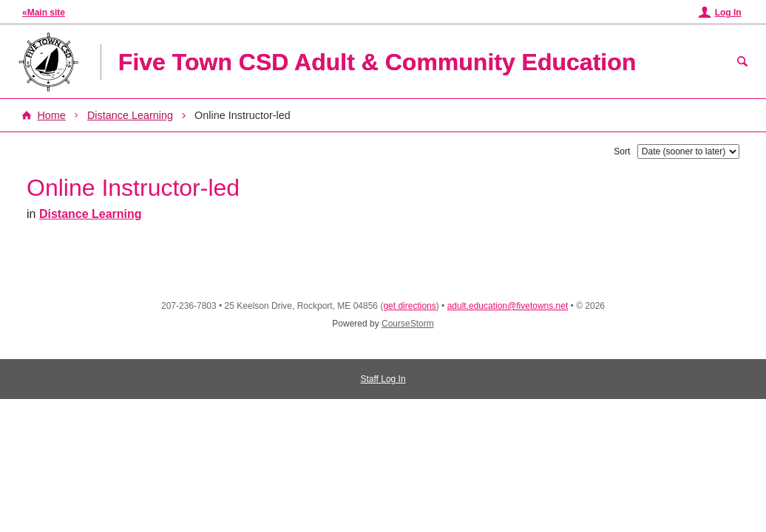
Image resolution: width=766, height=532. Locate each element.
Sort (622, 151)
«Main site (44, 13)
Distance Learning (130, 115)
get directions (409, 306)
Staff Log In (383, 379)
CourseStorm (408, 324)
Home (51, 115)
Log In (728, 13)
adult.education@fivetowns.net (508, 306)
